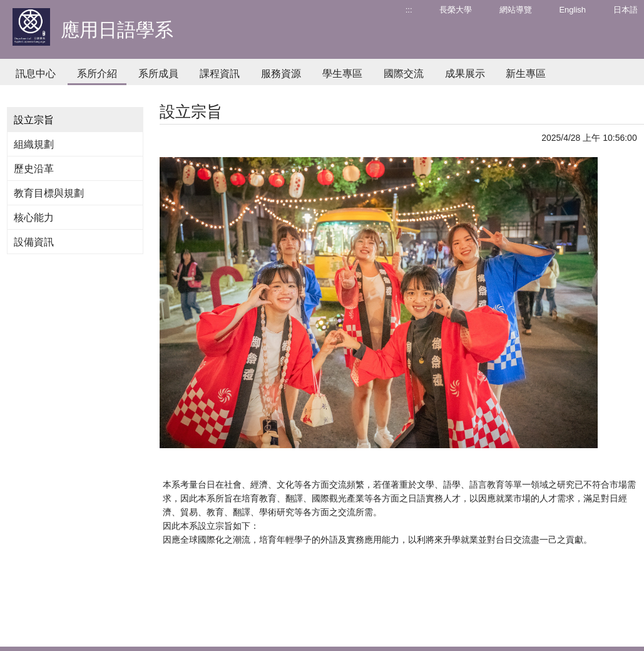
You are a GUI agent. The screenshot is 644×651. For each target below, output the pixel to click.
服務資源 (281, 74)
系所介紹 (97, 74)
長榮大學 (456, 10)
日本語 (626, 10)
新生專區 (526, 74)
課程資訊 (220, 74)
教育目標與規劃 (49, 193)
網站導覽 (516, 10)
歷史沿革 (34, 169)
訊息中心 (36, 74)
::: (409, 10)
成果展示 (465, 74)
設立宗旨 (34, 120)
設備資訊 (34, 242)
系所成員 (158, 74)
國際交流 (404, 74)
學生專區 (342, 74)
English (572, 10)
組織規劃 (34, 144)
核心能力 (34, 218)
